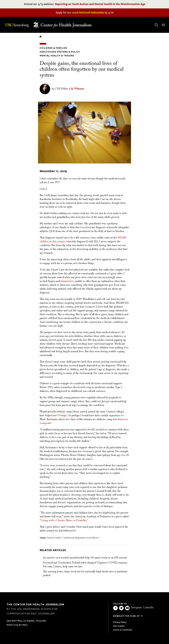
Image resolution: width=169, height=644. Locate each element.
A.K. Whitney (76, 89)
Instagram (136, 608)
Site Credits (119, 626)
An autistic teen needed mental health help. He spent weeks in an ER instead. (85, 558)
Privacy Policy (120, 622)
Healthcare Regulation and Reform (81, 538)
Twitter (121, 608)
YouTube (127, 608)
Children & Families (53, 48)
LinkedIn (148, 608)
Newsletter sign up (126, 616)
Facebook (115, 608)
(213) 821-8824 (21, 625)
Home (41, 37)
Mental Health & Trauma (57, 56)
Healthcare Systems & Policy (60, 52)
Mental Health (54, 538)
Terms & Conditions (123, 630)
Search (154, 22)
